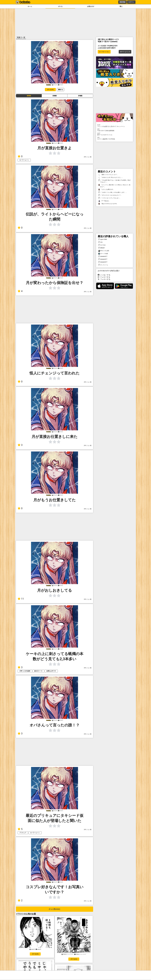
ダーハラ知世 (103, 254)
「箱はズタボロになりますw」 (108, 204)
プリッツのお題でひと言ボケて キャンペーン (115, 126)
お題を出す (91, 6)
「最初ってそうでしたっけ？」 (108, 175)
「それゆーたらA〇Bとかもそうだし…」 (111, 177)
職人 (121, 6)
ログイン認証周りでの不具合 (115, 138)
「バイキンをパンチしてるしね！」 (109, 198)
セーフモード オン (104, 52)
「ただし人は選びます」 (106, 189)
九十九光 (102, 245)
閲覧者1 (102, 248)
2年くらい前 (88, 157)
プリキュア (23, 833)
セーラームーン (24, 160)
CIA (100, 242)
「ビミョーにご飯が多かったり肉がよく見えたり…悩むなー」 (114, 186)
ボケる (60, 6)
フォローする (104, 277)
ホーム (30, 6)
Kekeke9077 (103, 256)
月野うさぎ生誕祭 (25, 671)
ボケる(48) (35, 954)
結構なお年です (51, 671)
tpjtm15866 (103, 239)
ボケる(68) (50, 90)
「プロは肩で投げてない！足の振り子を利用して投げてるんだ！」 (114, 181)
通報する (61, 90)
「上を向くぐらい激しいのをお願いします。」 (113, 192)
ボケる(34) (74, 959)
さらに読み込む (55, 909)
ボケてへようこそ (125, 52)
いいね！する (104, 275)
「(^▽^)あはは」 (104, 201)
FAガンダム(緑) (104, 251)
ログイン (131, 2)
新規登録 (122, 2)
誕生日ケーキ (38, 671)
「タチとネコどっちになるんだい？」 (110, 195)
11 (21, 599)
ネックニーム (103, 265)
